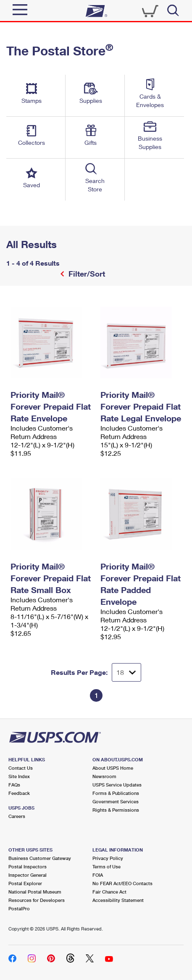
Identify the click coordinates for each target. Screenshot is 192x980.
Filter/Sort (86, 274)
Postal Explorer (25, 883)
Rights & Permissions (116, 810)
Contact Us (21, 768)
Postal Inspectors (28, 866)
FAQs (14, 785)
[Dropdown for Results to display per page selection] (126, 672)
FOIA (98, 875)
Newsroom (104, 776)
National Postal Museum (35, 892)
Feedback (19, 793)
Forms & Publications (116, 793)
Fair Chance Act (109, 892)
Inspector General (28, 875)
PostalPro (19, 908)
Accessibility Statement (118, 900)
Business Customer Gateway (40, 858)
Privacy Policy (108, 858)
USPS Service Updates (117, 785)
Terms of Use (107, 866)
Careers (17, 816)
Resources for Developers (37, 900)
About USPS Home (113, 768)
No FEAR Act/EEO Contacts (122, 883)
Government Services (116, 801)
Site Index (19, 776)
